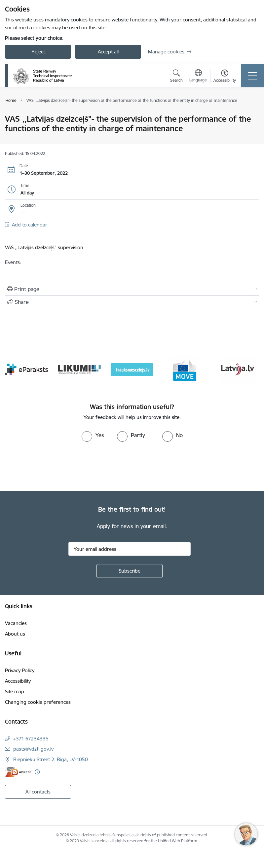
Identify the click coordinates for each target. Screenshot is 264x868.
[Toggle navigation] (252, 76)
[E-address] (18, 772)
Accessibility (18, 681)
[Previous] (13, 370)
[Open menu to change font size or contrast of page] (225, 77)
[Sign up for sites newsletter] (130, 571)
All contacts (38, 792)
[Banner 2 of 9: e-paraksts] (26, 369)
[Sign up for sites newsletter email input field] (130, 549)
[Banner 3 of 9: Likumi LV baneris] (79, 369)
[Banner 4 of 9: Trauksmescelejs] (132, 369)
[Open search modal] (176, 77)
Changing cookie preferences (38, 702)
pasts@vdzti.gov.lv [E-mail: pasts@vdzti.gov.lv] (33, 749)
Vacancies (16, 623)
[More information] (37, 772)
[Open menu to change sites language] (198, 76)
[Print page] (132, 289)
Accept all (108, 52)
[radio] (93, 435)
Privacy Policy (20, 670)
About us (15, 634)
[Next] (251, 370)
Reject (38, 52)
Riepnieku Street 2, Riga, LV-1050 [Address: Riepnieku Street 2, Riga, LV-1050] (51, 759)
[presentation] (55, 466)
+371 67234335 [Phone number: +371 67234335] (31, 739)
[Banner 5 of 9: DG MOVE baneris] (185, 369)
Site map (15, 691)
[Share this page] (132, 302)
